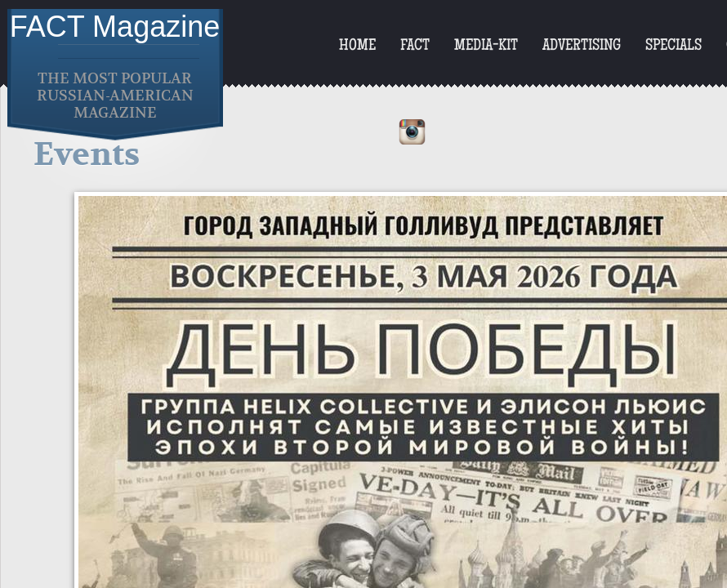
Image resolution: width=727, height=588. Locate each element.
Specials (673, 47)
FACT (415, 47)
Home (357, 47)
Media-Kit (486, 47)
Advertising (582, 47)
